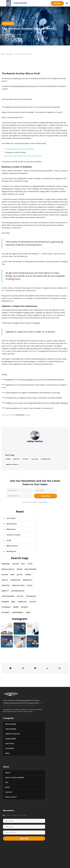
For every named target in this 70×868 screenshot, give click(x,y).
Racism (19, 569)
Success (16, 564)
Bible (13, 602)
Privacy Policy (43, 502)
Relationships (31, 569)
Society (26, 459)
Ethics (30, 585)
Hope (12, 575)
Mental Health (12, 464)
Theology (6, 585)
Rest (23, 564)
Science (28, 575)
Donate (57, 3)
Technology (46, 459)
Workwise (6, 564)
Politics (20, 596)
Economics (6, 607)
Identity (17, 459)
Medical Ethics (18, 585)
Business (5, 602)
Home (2, 54)
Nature (5, 575)
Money (16, 607)
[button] (67, 3)
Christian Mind (8, 596)
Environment (18, 612)
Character (22, 602)
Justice (20, 575)
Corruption (15, 580)
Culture (35, 459)
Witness (25, 607)
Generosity (28, 580)
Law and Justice (18, 591)
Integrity (6, 612)
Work (8, 459)
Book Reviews (8, 23)
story (30, 564)
